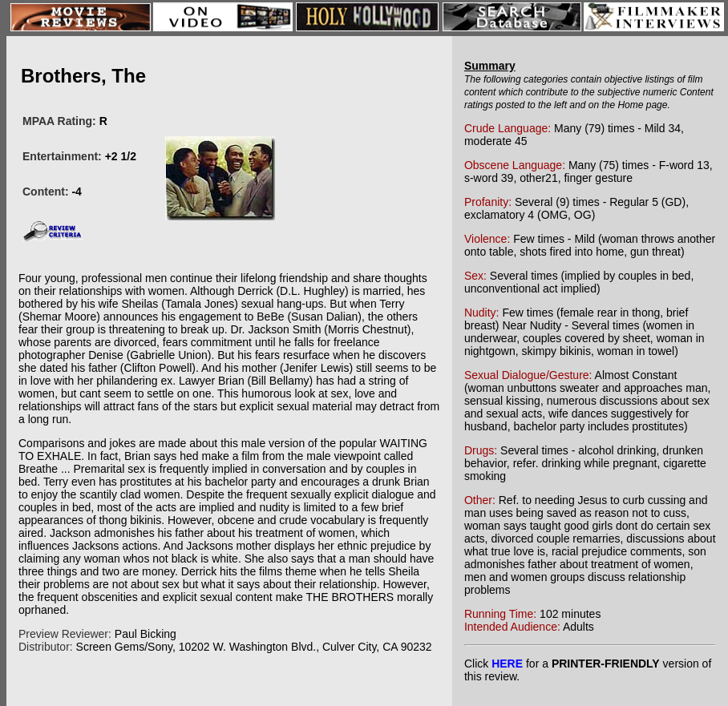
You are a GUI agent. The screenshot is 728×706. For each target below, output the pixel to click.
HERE (507, 664)
